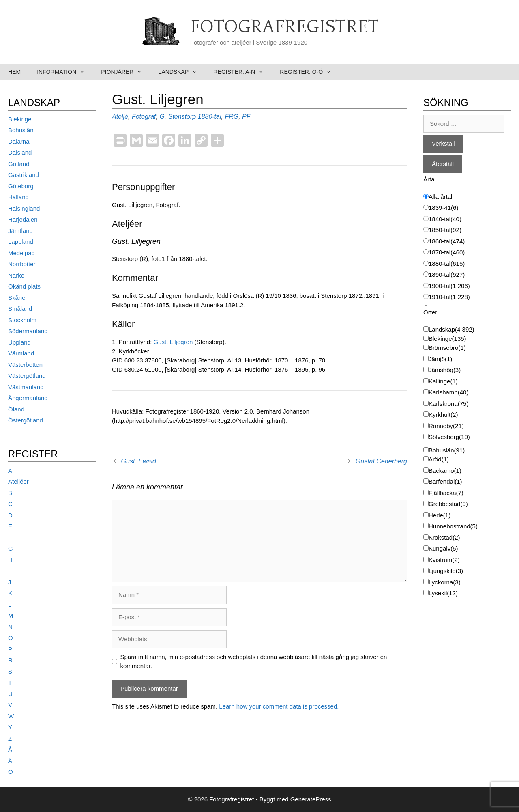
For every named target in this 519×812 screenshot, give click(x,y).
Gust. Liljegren (174, 342)
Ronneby (446, 426)
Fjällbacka (446, 493)
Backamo (445, 471)
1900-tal (449, 286)
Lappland (21, 242)
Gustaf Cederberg (381, 461)
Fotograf (144, 117)
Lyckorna (445, 582)
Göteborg (21, 186)
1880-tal (210, 117)
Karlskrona (448, 404)
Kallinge (443, 381)
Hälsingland (24, 208)
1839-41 (443, 208)
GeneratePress (311, 799)
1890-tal (447, 275)
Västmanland (26, 387)
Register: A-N (242, 72)
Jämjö (440, 359)
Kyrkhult (443, 415)
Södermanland (28, 331)
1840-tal (445, 219)
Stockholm (22, 320)
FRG (232, 117)
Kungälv (443, 548)
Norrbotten (23, 264)
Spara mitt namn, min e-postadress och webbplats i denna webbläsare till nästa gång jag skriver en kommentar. (254, 661)
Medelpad (21, 253)
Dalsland (20, 152)
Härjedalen (23, 219)
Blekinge (20, 119)
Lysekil (443, 593)
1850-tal (445, 230)
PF (246, 117)
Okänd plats (24, 286)
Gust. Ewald (139, 461)
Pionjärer (125, 72)
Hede (440, 515)
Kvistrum (444, 560)
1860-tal (447, 241)
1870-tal (447, 252)
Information (65, 72)
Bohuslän (21, 130)
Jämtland (20, 231)
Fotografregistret (284, 27)
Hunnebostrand (453, 526)
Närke (16, 275)
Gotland (19, 164)
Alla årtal (440, 197)
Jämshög (445, 370)
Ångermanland (28, 398)
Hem (14, 72)
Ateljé (120, 117)
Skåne (17, 298)
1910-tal (449, 297)
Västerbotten (25, 365)
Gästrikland (24, 175)
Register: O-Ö (310, 72)
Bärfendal (445, 481)
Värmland (21, 353)
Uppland (19, 342)
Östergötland (26, 420)
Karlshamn (448, 392)
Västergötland (27, 376)
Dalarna (19, 141)
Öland (16, 409)
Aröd (439, 459)
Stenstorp (182, 117)
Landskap (182, 72)
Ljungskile (446, 571)
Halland (18, 197)
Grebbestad (448, 504)
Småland (20, 309)
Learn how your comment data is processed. (279, 706)
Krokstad (444, 537)
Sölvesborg (449, 437)
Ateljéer (18, 481)
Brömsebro (447, 348)
